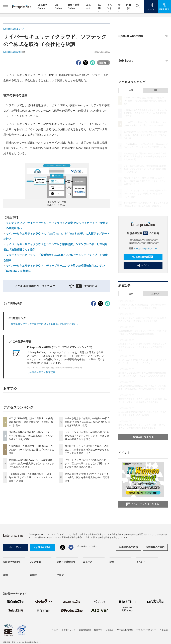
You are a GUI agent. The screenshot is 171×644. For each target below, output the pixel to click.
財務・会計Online (66, 597)
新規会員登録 (142, 257)
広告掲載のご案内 (155, 582)
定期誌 (128, 7)
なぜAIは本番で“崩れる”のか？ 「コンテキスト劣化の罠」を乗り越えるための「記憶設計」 (87, 537)
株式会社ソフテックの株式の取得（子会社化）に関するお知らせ (45, 384)
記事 (99, 7)
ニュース (155, 294)
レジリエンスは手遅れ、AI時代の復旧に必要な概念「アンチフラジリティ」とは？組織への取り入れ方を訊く (87, 496)
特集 (119, 7)
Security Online (12, 597)
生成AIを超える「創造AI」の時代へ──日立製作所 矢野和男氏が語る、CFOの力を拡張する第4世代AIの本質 (87, 482)
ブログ (60, 610)
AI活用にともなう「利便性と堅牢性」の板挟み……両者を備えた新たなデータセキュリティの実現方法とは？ (87, 510)
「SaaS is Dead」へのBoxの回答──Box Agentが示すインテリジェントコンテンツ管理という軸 (30, 537)
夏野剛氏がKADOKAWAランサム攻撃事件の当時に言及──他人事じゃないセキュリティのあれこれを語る (31, 524)
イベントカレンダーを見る (143, 504)
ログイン (143, 265)
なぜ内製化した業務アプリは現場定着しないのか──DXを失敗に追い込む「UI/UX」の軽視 (31, 510)
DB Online (36, 597)
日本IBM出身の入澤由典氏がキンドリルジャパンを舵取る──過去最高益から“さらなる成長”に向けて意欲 (31, 496)
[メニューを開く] (5, 7)
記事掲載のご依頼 (128, 582)
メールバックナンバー (143, 249)
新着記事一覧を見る (143, 437)
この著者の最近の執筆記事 (41, 432)
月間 (155, 90)
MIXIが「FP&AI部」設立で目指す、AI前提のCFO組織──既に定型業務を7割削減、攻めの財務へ (31, 482)
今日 (131, 90)
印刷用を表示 (13, 364)
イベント (109, 7)
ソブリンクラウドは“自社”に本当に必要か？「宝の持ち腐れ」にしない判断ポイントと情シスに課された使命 (87, 524)
